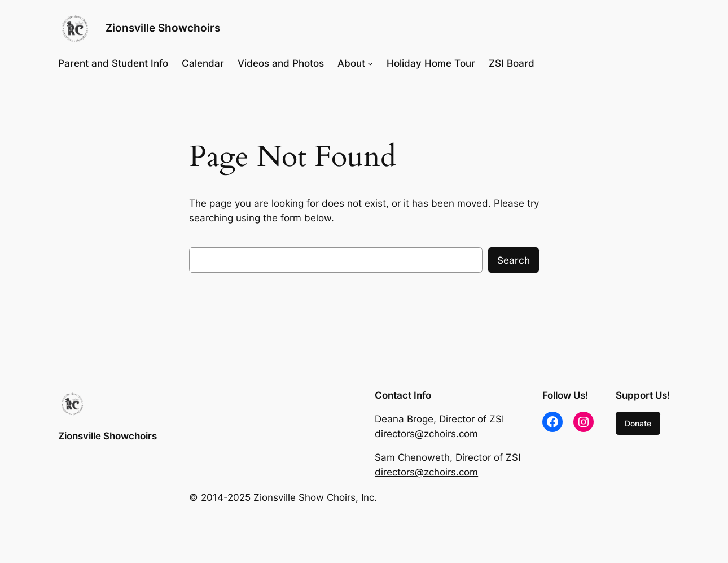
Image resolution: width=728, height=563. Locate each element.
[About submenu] (370, 63)
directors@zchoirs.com (426, 434)
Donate (638, 423)
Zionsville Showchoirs (163, 28)
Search (514, 260)
